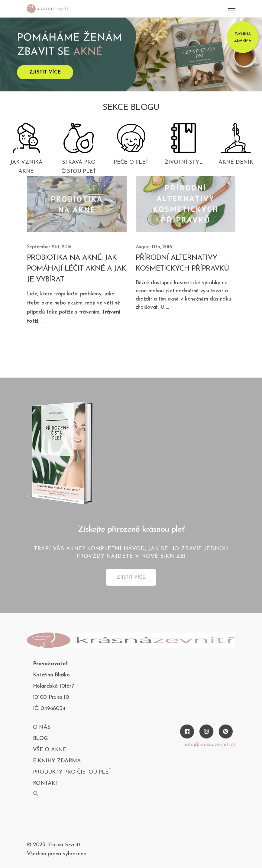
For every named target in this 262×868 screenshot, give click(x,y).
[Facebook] (187, 732)
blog (40, 739)
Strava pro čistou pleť (79, 167)
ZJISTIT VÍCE (131, 578)
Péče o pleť (131, 162)
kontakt (46, 783)
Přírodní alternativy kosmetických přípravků (182, 263)
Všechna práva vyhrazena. (57, 854)
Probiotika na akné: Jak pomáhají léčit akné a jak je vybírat (76, 269)
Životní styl (184, 162)
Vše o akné (50, 750)
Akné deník (236, 162)
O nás (42, 727)
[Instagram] (206, 732)
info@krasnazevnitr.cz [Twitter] (210, 745)
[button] (36, 794)
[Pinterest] (226, 732)
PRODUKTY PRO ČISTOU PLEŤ (72, 772)
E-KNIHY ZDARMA (57, 761)
